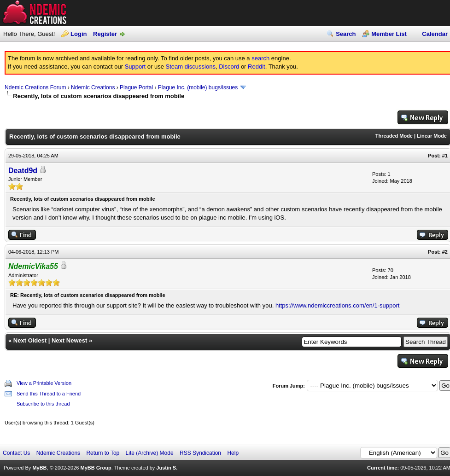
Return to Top (103, 453)
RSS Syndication (200, 453)
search (260, 58)
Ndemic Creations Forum (35, 87)
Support (135, 67)
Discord (229, 67)
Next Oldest (30, 340)
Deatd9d (23, 171)
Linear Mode (432, 136)
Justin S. (167, 468)
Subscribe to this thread (43, 404)
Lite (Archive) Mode (150, 453)
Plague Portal (136, 87)
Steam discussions (191, 67)
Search (346, 34)
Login (79, 34)
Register (105, 34)
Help (233, 453)
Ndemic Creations (93, 87)
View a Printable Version (44, 383)
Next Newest (69, 340)
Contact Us (16, 453)
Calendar (435, 34)
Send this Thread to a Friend (49, 394)
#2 (445, 252)
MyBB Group (96, 468)
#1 (445, 156)
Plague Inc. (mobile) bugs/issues (198, 87)
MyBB (39, 468)
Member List (389, 34)
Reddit (257, 67)
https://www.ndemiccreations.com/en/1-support (338, 305)
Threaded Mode (394, 136)
